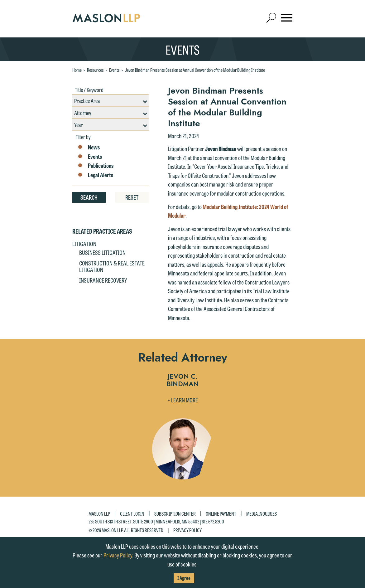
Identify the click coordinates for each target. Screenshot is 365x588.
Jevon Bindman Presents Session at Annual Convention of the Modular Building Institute (195, 70)
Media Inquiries (262, 514)
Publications (95, 166)
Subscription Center (175, 514)
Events (114, 70)
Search (89, 197)
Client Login (132, 514)
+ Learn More (183, 400)
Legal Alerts (95, 175)
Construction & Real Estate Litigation (112, 266)
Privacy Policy (187, 530)
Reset (132, 197)
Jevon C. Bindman (182, 381)
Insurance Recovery (103, 280)
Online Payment (221, 514)
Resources (95, 70)
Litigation (84, 244)
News (88, 147)
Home (77, 70)
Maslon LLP (99, 514)
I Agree (184, 578)
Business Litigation (102, 252)
